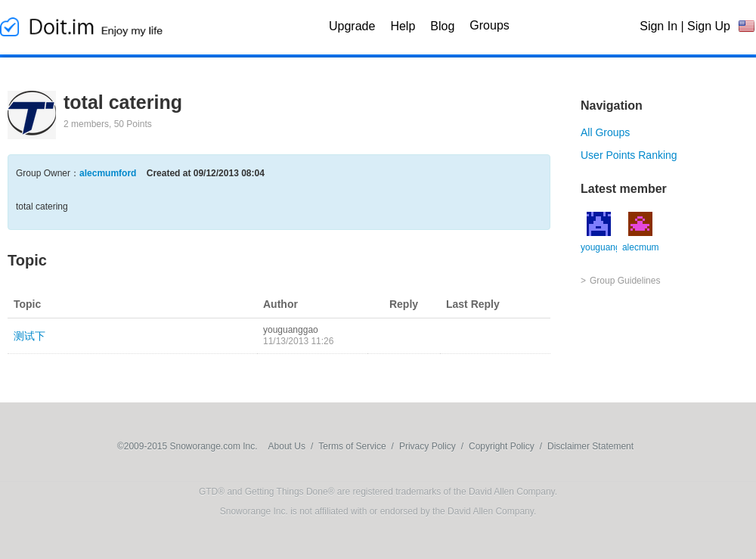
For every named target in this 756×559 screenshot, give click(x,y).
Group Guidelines (625, 281)
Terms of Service (352, 446)
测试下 (29, 336)
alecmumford (108, 173)
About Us (287, 446)
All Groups (605, 132)
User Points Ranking (629, 155)
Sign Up (709, 26)
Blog (442, 26)
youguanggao (291, 330)
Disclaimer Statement (590, 446)
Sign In (658, 26)
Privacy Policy (428, 446)
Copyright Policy (502, 446)
